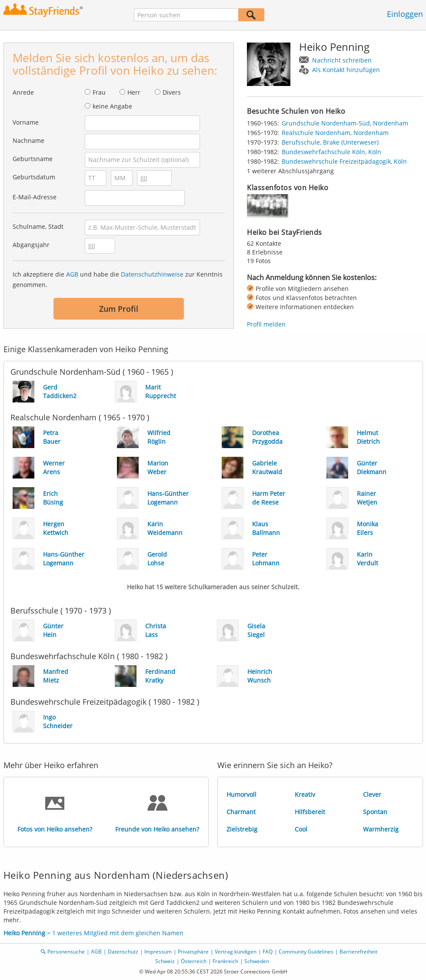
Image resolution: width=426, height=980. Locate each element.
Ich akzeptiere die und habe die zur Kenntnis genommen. (118, 279)
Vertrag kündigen (236, 952)
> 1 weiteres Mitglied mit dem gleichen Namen (93, 933)
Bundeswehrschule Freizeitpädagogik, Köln (344, 161)
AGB (72, 274)
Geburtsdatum (34, 177)
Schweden (257, 961)
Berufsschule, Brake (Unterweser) (330, 142)
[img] (269, 207)
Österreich (194, 961)
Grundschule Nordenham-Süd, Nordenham (345, 123)
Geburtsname (33, 159)
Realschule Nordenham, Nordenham (335, 133)
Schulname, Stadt (38, 226)
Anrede (23, 92)
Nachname (28, 140)
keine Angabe (112, 106)
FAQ (268, 952)
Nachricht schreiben (342, 60)
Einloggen (405, 14)
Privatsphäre (193, 952)
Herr (134, 92)
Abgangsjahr (31, 245)
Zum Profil (119, 309)
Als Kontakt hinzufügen (346, 70)
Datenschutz (123, 952)
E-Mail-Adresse (35, 197)
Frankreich (225, 961)
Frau (99, 92)
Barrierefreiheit (358, 952)
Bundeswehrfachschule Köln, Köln (331, 152)
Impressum (158, 952)
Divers (172, 92)
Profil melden (266, 324)
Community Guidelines (306, 952)
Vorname (26, 122)
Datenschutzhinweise (152, 274)
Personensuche (66, 952)
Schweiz (165, 961)
